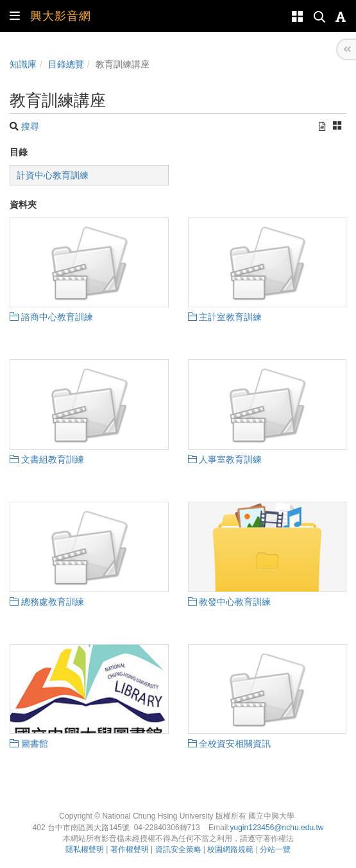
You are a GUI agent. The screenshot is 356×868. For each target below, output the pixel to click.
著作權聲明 (130, 849)
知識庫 (23, 64)
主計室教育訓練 (225, 317)
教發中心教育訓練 (230, 602)
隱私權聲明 (85, 849)
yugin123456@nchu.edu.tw (276, 828)
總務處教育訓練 (47, 602)
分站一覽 (275, 849)
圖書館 (29, 744)
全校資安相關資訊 (230, 744)
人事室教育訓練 (225, 459)
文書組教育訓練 (47, 459)
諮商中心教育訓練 (51, 317)
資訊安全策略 (178, 849)
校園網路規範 (230, 849)
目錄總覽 (66, 64)
